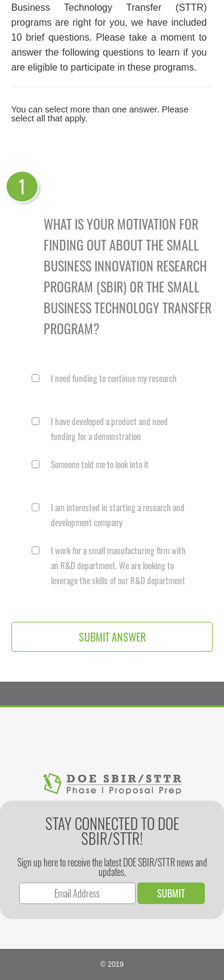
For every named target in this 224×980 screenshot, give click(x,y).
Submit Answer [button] (112, 637)
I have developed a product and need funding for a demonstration (109, 428)
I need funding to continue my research (114, 378)
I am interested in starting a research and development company (118, 515)
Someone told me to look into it (100, 464)
